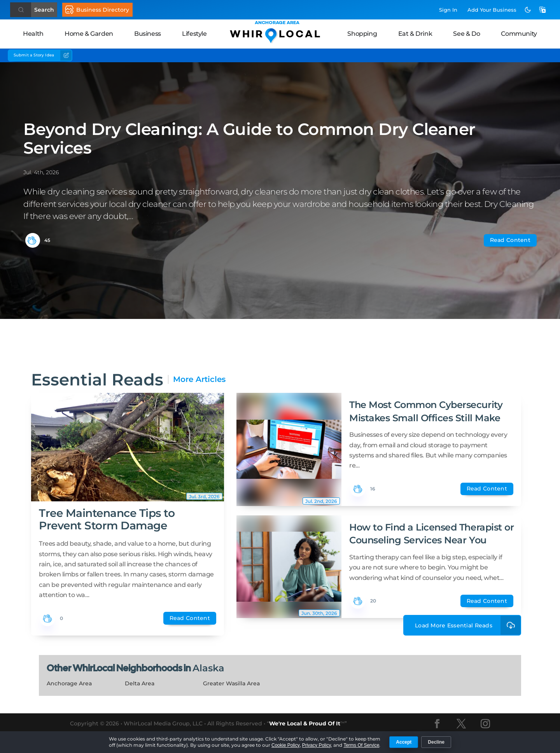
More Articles (199, 379)
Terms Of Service (361, 745)
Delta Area (140, 683)
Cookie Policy (286, 745)
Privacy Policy (317, 745)
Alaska (208, 668)
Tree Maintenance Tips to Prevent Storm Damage (107, 519)
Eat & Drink (415, 34)
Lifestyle (194, 34)
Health (33, 34)
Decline (436, 742)
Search (44, 10)
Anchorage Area (69, 683)
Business (148, 34)
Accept (404, 742)
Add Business (492, 10)
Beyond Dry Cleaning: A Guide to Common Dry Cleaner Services (249, 138)
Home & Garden (89, 34)
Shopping (362, 34)
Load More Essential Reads (468, 625)
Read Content (510, 240)
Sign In (448, 10)
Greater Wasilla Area (231, 683)
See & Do (466, 34)
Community (519, 34)
